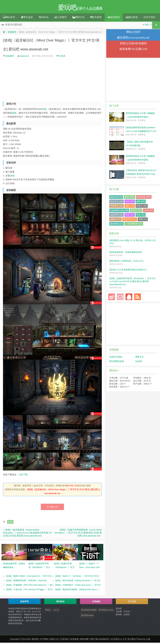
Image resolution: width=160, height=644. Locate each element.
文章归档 (64, 640)
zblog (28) (149, 211)
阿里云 (48, 610)
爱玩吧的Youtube (106, 610)
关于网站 (44, 640)
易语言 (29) (136, 211)
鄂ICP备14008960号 (100, 640)
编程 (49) (130, 206)
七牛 (125, 640)
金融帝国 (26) (116, 215)
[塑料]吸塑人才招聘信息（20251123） (127, 261)
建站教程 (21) (116, 224)
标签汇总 (54, 640)
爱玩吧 (35, 640)
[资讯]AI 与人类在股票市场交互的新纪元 (128, 270)
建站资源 (132, 18)
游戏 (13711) (116, 197)
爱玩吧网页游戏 (117, 362)
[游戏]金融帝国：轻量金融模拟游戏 (126, 253)
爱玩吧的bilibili (87, 616)
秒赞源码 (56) (116, 206)
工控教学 (60, 18)
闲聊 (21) (143, 220)
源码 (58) (141, 202)
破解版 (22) (115, 220)
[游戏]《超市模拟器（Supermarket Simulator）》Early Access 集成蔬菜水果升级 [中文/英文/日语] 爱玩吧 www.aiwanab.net (27, 533)
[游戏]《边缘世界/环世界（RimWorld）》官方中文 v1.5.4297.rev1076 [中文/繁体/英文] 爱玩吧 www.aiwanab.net (132, 282)
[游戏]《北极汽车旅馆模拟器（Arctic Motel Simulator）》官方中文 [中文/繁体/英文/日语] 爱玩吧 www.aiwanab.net (78, 533)
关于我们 (150, 18)
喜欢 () (52, 507)
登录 (147, 25)
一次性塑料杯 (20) (134, 224)
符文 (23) (141, 215)
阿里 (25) (130, 215)
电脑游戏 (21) (130, 220)
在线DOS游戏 (116, 357)
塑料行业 (79, 18)
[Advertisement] (52, 80)
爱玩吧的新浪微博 (89, 610)
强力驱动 (131, 640)
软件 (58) (130, 202)
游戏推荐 (114, 18)
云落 (148, 640)
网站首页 (9, 18)
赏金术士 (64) (116, 202)
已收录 (62, 56)
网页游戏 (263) (144, 197)
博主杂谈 (27, 18)
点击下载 (23, 475)
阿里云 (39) (142, 206)
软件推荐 (96, 18)
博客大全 (139, 357)
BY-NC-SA (72, 486)
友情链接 (74, 640)
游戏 (44, 109)
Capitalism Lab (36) (119, 211)
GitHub (44, 18)
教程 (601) (129, 197)
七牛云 (56, 610)
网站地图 (84, 640)
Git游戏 (139, 362)
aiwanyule (24, 56)
